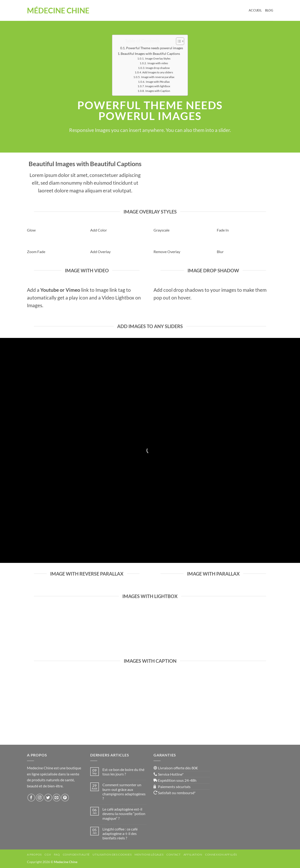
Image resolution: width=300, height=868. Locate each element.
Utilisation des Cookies (112, 855)
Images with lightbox (158, 86)
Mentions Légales (149, 855)
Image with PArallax (158, 82)
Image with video (158, 63)
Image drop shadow (158, 67)
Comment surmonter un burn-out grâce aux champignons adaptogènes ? (124, 791)
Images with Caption (158, 91)
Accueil (255, 10)
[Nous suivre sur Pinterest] (65, 798)
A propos (34, 855)
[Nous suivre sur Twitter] (48, 798)
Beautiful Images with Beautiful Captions (150, 54)
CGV (48, 855)
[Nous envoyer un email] (57, 798)
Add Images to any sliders (158, 72)
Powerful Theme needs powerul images (155, 48)
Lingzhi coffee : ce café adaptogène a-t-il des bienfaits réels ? (120, 833)
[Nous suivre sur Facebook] (31, 798)
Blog (269, 10)
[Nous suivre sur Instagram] (40, 798)
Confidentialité (76, 855)
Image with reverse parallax (158, 77)
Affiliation (193, 855)
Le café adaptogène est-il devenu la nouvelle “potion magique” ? (124, 814)
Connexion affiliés (221, 855)
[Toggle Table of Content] (178, 41)
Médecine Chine (58, 11)
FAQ (57, 855)
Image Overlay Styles (158, 58)
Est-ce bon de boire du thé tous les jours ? (123, 772)
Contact (173, 855)
